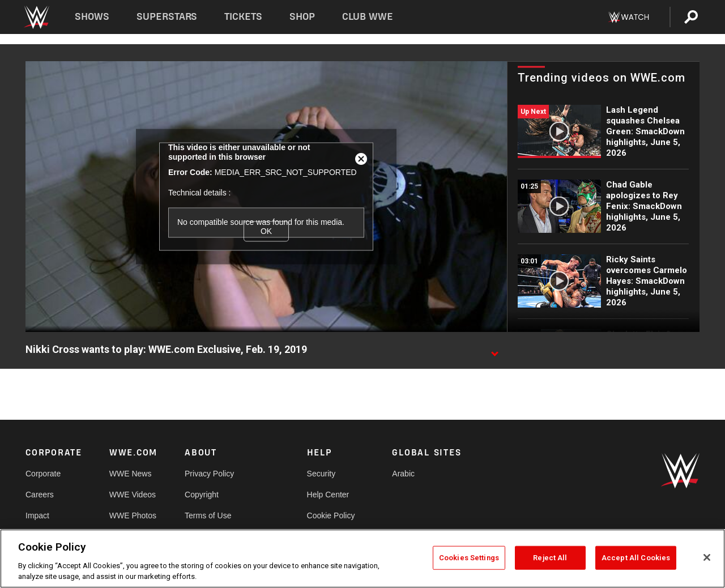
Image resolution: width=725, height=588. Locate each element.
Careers (40, 495)
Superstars (167, 17)
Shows (92, 17)
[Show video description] (494, 350)
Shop (302, 17)
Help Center (328, 495)
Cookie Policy (331, 515)
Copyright (202, 495)
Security (321, 474)
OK (266, 231)
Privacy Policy (209, 474)
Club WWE (368, 17)
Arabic (403, 474)
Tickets (243, 17)
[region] (362, 559)
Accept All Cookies (636, 558)
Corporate (43, 474)
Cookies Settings (469, 558)
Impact (37, 515)
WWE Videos (133, 495)
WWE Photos (133, 515)
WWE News (131, 474)
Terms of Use (208, 515)
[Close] (707, 557)
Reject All (550, 558)
